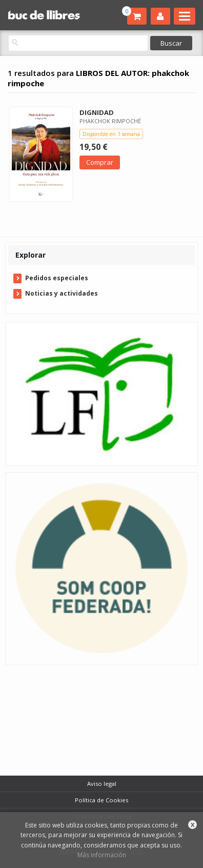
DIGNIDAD (97, 112)
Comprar (100, 162)
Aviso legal (102, 784)
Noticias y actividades (62, 293)
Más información (102, 855)
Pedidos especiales (57, 278)
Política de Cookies (101, 800)
